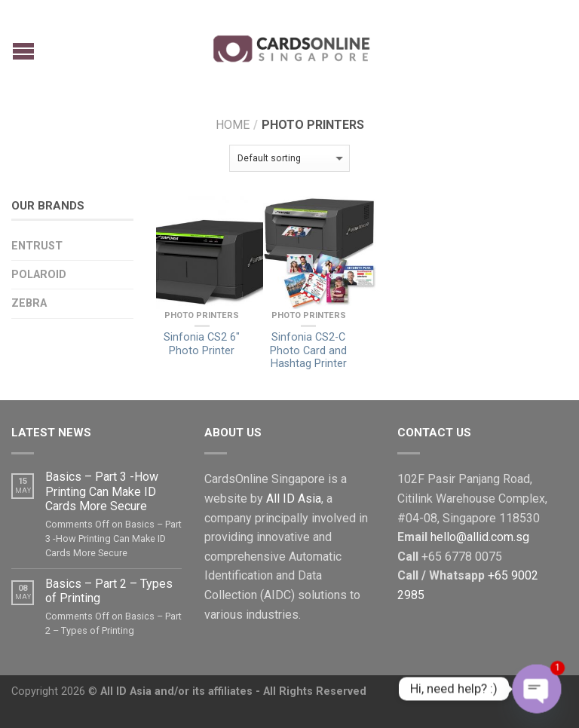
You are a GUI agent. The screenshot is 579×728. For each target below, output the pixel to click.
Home (233, 125)
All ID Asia (294, 499)
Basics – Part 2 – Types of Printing (109, 591)
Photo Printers (202, 315)
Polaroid (39, 275)
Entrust (37, 246)
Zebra (29, 303)
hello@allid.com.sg (480, 537)
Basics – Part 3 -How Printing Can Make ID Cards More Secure (102, 491)
